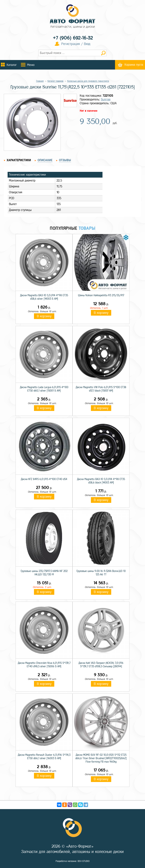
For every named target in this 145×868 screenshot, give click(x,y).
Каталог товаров (55, 81)
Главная (40, 81)
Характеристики (19, 160)
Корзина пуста (134, 65)
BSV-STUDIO (84, 861)
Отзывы (65, 160)
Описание (45, 160)
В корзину (44, 316)
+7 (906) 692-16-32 (73, 38)
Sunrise (106, 99)
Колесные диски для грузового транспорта (88, 81)
